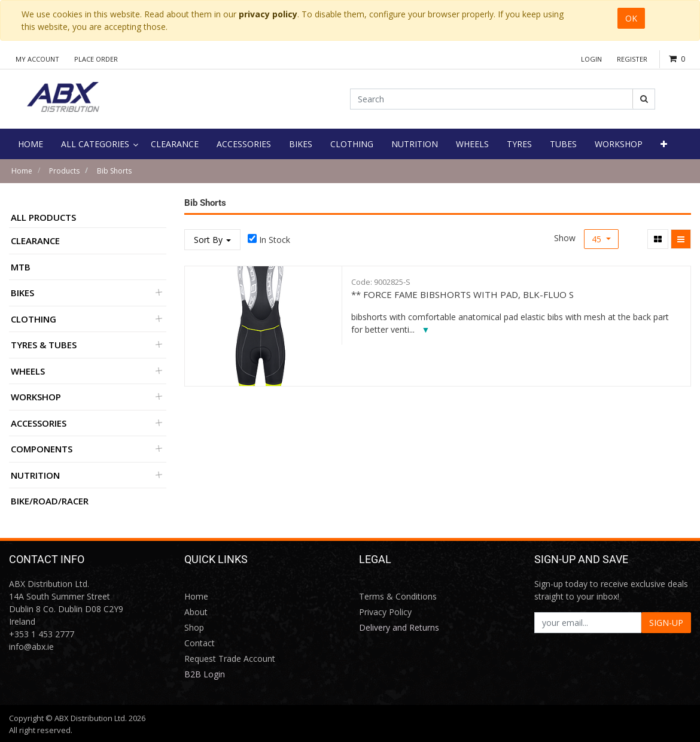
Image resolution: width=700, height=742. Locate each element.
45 (598, 239)
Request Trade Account (230, 659)
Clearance (35, 241)
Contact (200, 643)
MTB (21, 267)
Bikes (22, 293)
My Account (37, 59)
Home (22, 171)
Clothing (34, 319)
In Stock (275, 240)
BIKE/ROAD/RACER (50, 501)
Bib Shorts (114, 171)
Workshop (36, 397)
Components (42, 449)
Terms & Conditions (398, 596)
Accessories (39, 423)
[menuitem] (31, 144)
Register (632, 59)
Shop (194, 627)
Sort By (212, 240)
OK (631, 18)
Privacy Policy (385, 612)
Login (591, 59)
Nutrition (35, 475)
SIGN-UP (666, 623)
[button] (664, 144)
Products (64, 171)
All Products (43, 217)
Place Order (96, 59)
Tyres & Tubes (44, 345)
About (196, 612)
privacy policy (268, 14)
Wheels (28, 371)
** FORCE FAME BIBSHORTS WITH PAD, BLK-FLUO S (462, 294)
